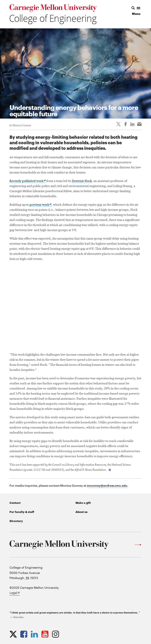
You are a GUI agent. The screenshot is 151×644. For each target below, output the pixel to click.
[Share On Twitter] (118, 124)
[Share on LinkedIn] (132, 124)
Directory (16, 521)
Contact (15, 503)
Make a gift (83, 503)
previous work (40, 205)
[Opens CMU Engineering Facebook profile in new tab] (25, 634)
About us (82, 512)
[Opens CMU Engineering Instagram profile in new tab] (57, 634)
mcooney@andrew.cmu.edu (107, 485)
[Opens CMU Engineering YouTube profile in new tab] (46, 634)
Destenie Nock (82, 181)
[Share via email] (139, 124)
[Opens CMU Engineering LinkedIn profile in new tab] (35, 634)
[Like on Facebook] (125, 124)
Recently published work (28, 181)
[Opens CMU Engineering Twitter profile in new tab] (14, 634)
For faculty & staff (22, 512)
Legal (15, 593)
